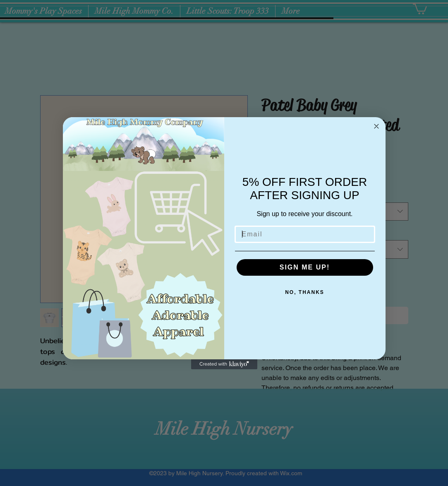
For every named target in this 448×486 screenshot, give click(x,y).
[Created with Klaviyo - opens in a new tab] (224, 364)
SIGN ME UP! (305, 267)
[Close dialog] (376, 126)
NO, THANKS (305, 292)
